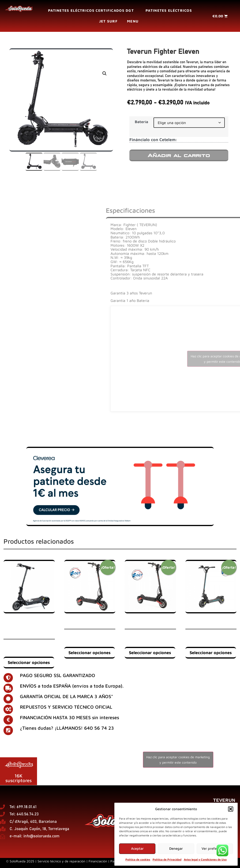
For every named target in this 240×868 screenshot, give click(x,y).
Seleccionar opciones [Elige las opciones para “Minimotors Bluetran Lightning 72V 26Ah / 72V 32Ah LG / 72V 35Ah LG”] (29, 662)
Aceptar (137, 848)
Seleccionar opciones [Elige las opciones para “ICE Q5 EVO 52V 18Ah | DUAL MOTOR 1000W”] (150, 653)
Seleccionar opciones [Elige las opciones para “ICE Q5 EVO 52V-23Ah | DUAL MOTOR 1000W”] (90, 653)
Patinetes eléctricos (169, 10)
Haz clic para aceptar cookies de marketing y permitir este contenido (178, 760)
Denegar (176, 848)
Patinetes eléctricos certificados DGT (92, 11)
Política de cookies (138, 859)
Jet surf (108, 21)
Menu (134, 21)
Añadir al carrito (179, 155)
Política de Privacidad (167, 859)
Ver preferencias (215, 848)
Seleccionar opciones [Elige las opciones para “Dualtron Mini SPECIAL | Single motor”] (211, 653)
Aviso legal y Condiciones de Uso (205, 859)
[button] (231, 809)
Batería (141, 122)
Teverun (224, 800)
